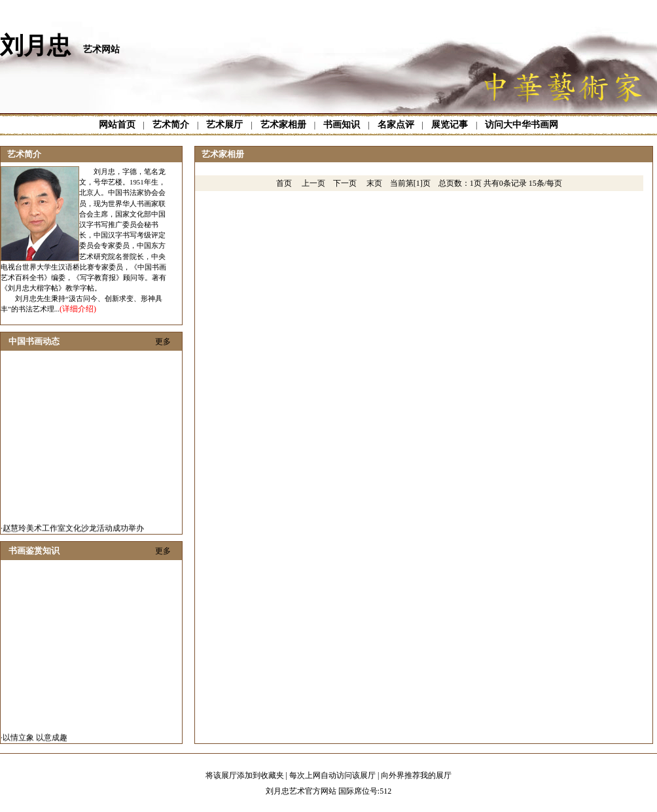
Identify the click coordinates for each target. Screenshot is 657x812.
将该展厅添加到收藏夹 (245, 775)
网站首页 (117, 125)
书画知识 (342, 125)
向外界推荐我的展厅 (416, 775)
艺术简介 (171, 125)
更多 (163, 342)
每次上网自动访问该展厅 (332, 775)
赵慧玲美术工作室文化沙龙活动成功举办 (73, 529)
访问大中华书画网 (522, 125)
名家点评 (396, 125)
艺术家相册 (283, 125)
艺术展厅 (224, 125)
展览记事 (450, 125)
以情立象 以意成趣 (35, 739)
